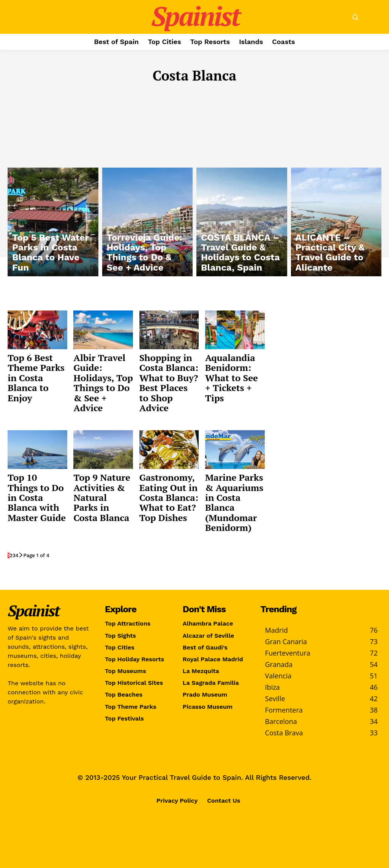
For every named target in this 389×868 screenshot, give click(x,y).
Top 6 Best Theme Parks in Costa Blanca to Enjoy (36, 378)
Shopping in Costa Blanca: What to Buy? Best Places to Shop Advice (169, 383)
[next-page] (21, 555)
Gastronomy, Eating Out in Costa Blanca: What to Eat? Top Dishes (169, 497)
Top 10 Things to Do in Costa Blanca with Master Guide (37, 497)
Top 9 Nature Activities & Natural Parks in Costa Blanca (102, 497)
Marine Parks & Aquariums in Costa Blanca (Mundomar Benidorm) (234, 502)
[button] (355, 17)
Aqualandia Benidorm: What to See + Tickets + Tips (232, 378)
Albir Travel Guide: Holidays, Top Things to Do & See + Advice (103, 383)
